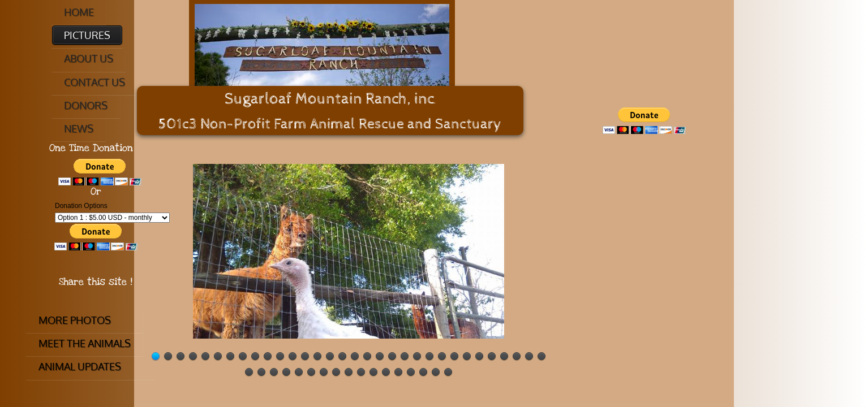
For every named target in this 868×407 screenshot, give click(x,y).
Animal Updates (80, 366)
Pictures (87, 35)
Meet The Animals (85, 343)
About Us (89, 58)
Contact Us (94, 82)
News (79, 128)
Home (79, 12)
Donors (86, 105)
